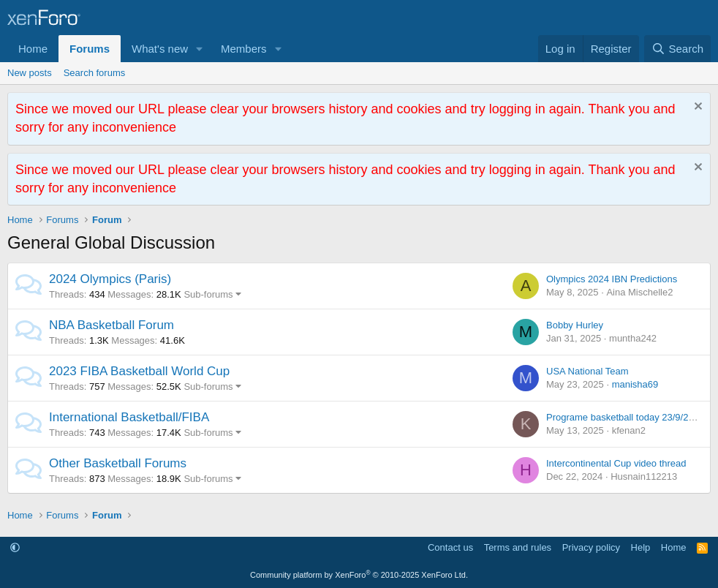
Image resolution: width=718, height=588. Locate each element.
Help (641, 547)
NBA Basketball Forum (112, 325)
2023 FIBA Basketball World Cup (139, 371)
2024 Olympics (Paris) (110, 279)
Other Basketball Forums (118, 463)
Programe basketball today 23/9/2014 (625, 417)
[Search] (677, 49)
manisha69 (635, 384)
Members (244, 49)
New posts (30, 73)
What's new (160, 49)
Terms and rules (518, 547)
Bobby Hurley (575, 325)
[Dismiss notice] (696, 108)
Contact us (450, 547)
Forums (90, 49)
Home (33, 49)
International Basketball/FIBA (129, 417)
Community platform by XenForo (359, 575)
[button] (200, 49)
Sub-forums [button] (208, 294)
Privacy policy (591, 547)
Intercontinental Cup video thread (616, 463)
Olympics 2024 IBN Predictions (612, 279)
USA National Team (587, 371)
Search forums (95, 73)
